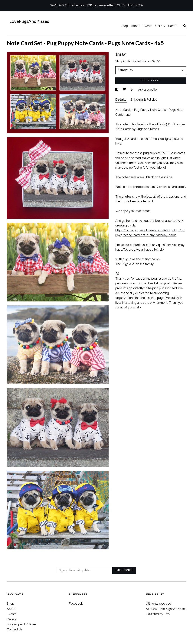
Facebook (76, 604)
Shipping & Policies (144, 100)
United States (141, 61)
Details (121, 100)
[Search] (185, 26)
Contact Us (15, 629)
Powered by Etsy (158, 614)
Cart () (173, 26)
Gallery (160, 26)
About (135, 26)
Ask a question (148, 90)
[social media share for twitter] (125, 90)
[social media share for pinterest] (132, 90)
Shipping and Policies (21, 624)
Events (147, 26)
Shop (124, 26)
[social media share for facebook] (117, 90)
